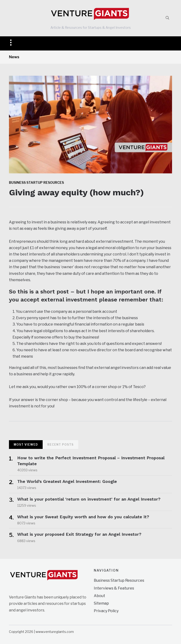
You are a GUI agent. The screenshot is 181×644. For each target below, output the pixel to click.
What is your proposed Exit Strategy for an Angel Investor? (79, 534)
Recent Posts (60, 445)
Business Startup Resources (36, 182)
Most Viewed (26, 445)
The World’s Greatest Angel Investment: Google (68, 481)
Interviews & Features (114, 588)
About (99, 596)
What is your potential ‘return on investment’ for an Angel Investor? (89, 499)
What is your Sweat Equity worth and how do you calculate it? (83, 517)
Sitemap (101, 603)
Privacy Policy (106, 611)
